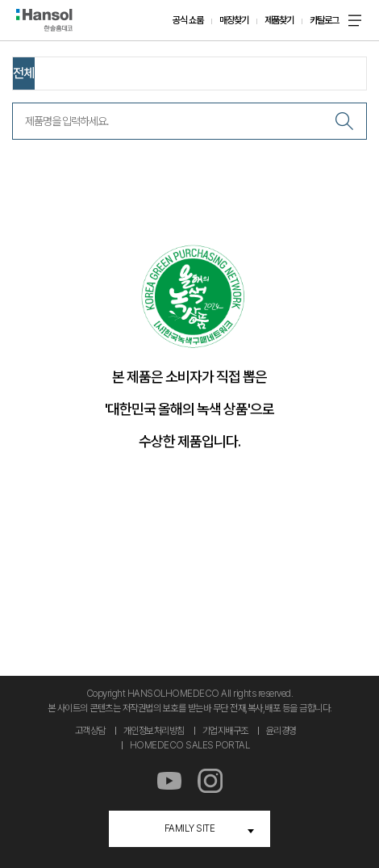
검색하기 (344, 121)
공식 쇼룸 (188, 20)
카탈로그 (324, 20)
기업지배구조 (225, 731)
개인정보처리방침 (154, 731)
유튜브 (169, 782)
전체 (23, 73)
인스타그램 (210, 782)
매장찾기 (234, 20)
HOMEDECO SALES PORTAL (190, 745)
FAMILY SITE (190, 828)
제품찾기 (279, 20)
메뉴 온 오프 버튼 (355, 20)
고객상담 (90, 731)
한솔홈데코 (44, 20)
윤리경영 (281, 731)
